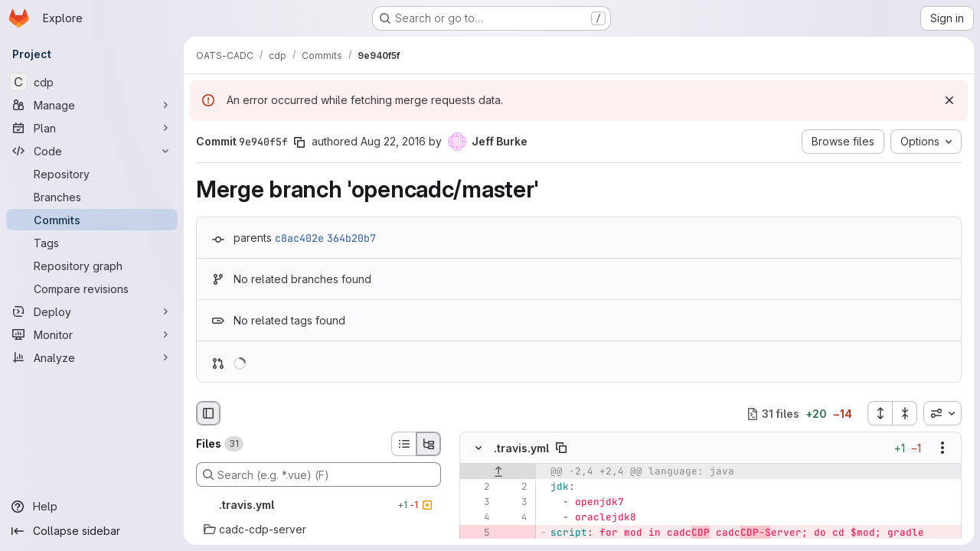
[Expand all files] (880, 413)
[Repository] (92, 174)
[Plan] (92, 128)
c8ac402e (299, 238)
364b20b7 (351, 238)
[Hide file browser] (208, 413)
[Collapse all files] (905, 413)
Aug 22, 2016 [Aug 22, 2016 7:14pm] (393, 141)
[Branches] (92, 197)
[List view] (403, 444)
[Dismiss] (949, 100)
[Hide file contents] (479, 448)
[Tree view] (429, 444)
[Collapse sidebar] (92, 531)
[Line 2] (477, 487)
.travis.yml (521, 448)
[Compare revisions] (92, 289)
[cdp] (92, 82)
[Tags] (92, 243)
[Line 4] (477, 518)
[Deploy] (92, 311)
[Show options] (942, 448)
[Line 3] (477, 503)
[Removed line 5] (477, 533)
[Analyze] (92, 357)
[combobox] (942, 413)
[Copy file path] (561, 448)
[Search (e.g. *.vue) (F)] (318, 474)
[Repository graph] (92, 266)
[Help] (92, 507)
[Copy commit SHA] (299, 142)
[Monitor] (92, 334)
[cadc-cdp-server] (318, 530)
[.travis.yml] (318, 505)
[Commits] (92, 220)
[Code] (92, 151)
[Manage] (92, 105)
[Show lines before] (498, 472)
